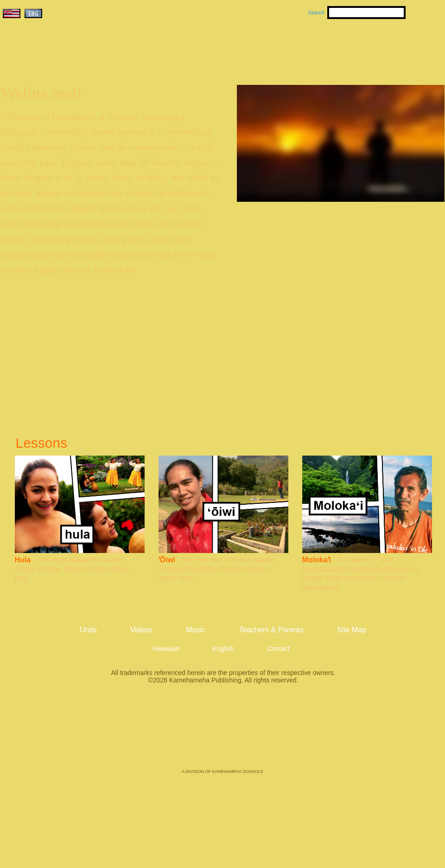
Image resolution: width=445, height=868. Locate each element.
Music (267, 47)
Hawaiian (166, 649)
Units (209, 47)
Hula (23, 560)
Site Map (352, 630)
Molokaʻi (317, 560)
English (223, 649)
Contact (279, 649)
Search (316, 13)
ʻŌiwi (167, 560)
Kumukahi (80, 59)
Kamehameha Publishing (222, 733)
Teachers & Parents (388, 47)
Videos (311, 47)
